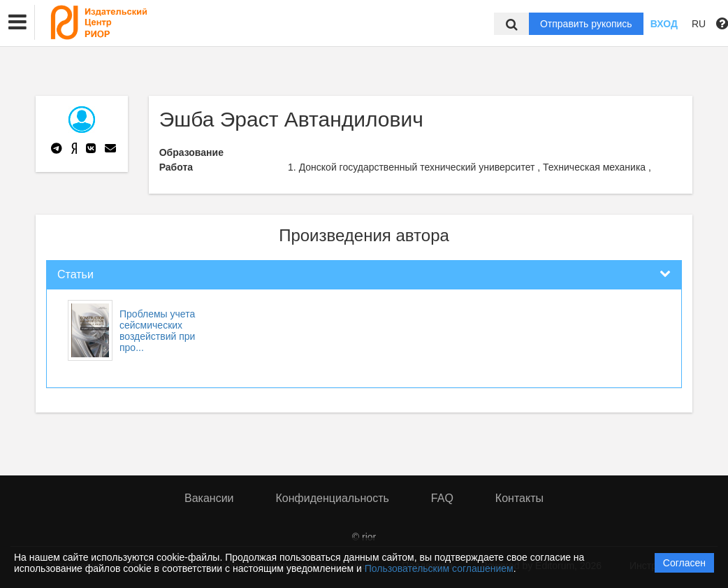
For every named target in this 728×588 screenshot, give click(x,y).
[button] (17, 22)
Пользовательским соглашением (439, 568)
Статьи (75, 274)
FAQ (442, 498)
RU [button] (699, 24)
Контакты (519, 498)
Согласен (684, 563)
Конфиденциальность (333, 498)
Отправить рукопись (586, 24)
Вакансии (209, 498)
